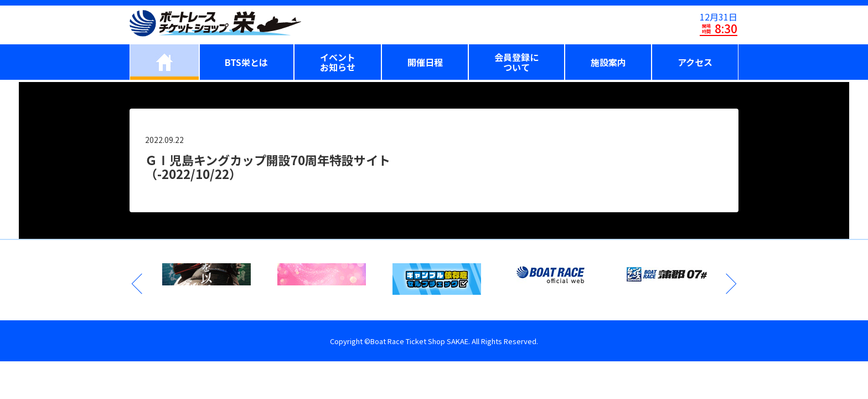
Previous (138, 284)
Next (730, 284)
